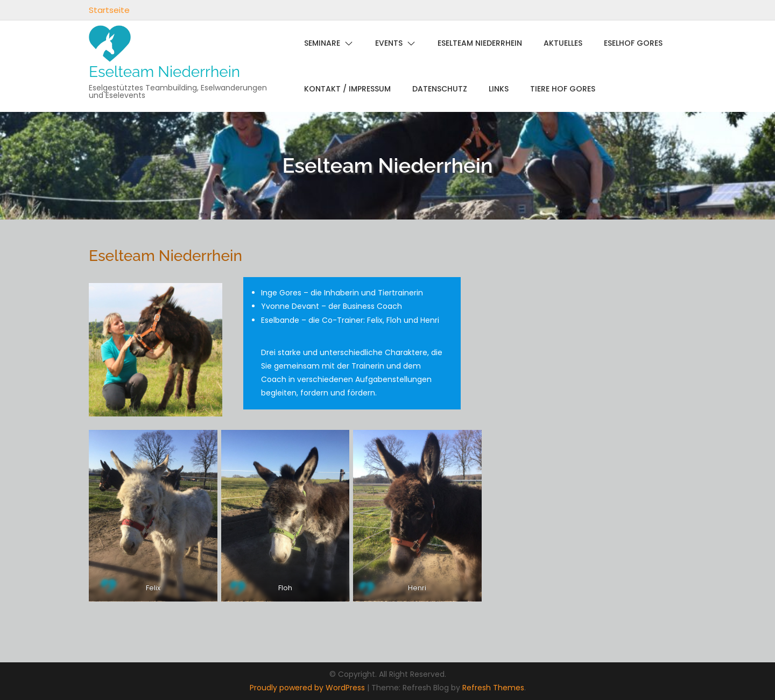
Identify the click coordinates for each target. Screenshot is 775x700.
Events (389, 43)
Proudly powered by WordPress (308, 688)
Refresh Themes (493, 688)
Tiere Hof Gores (563, 89)
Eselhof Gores (633, 43)
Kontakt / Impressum (347, 89)
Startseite (109, 10)
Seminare (322, 43)
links (499, 89)
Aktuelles (563, 43)
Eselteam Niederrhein (164, 72)
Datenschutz (440, 89)
